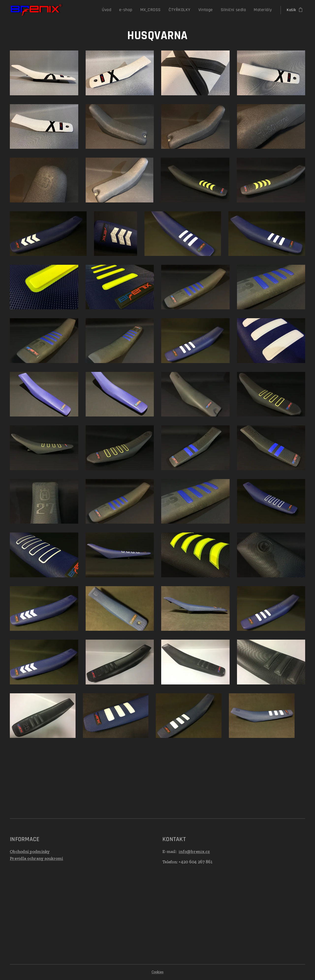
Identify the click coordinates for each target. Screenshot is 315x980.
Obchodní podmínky (30, 851)
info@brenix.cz (194, 851)
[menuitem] (120, 10)
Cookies (158, 972)
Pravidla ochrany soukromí (37, 858)
